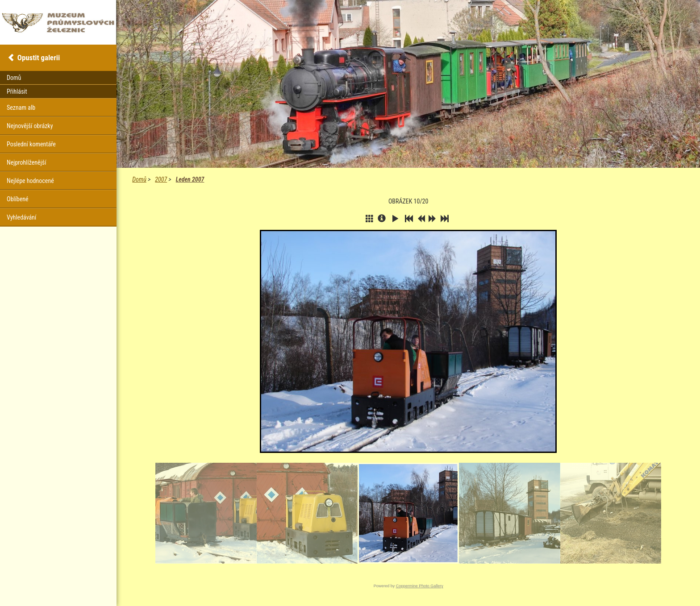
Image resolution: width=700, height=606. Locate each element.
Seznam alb (21, 108)
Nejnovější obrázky (30, 126)
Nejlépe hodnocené (30, 181)
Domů (139, 179)
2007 (161, 179)
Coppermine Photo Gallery (420, 586)
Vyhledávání (21, 217)
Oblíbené (18, 199)
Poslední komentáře (31, 144)
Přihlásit (17, 91)
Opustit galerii (39, 58)
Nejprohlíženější (26, 162)
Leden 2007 (190, 179)
